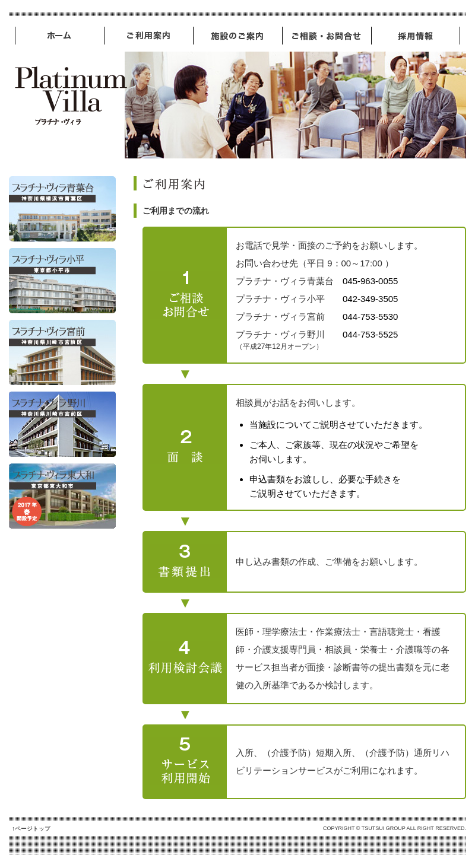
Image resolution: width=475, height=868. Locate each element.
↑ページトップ (31, 829)
